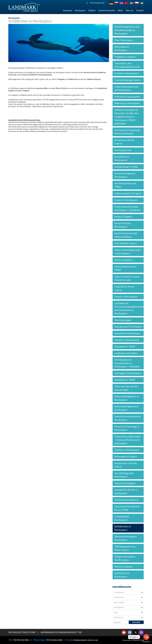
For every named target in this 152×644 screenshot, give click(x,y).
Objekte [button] (92, 10)
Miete (120, 10)
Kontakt (140, 10)
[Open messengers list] (146, 637)
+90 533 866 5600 (54, 640)
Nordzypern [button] (80, 10)
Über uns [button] (130, 10)
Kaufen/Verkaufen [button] (107, 10)
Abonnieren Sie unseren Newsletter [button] (61, 632)
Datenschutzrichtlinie (22, 632)
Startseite (68, 10)
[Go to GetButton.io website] (146, 642)
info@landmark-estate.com (85, 640)
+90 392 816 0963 (21, 640)
